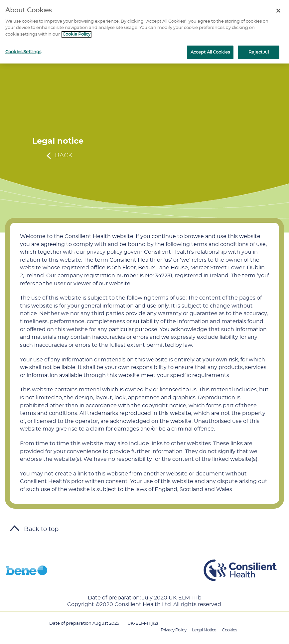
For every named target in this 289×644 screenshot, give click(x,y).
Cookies (229, 630)
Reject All (258, 52)
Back (64, 156)
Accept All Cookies (210, 52)
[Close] (278, 11)
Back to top (34, 529)
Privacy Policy (173, 630)
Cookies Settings (23, 52)
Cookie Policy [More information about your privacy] (76, 34)
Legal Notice (204, 630)
